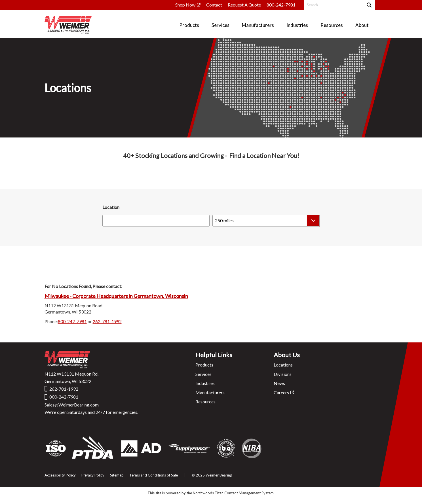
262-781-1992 (107, 321)
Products (204, 365)
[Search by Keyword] (333, 5)
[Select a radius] (266, 221)
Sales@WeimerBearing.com (72, 405)
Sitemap (117, 475)
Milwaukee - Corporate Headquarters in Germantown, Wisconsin (116, 296)
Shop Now (185, 5)
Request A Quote (244, 5)
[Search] (369, 5)
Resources (205, 402)
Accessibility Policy (60, 475)
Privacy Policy (93, 475)
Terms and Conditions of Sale (154, 475)
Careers (281, 392)
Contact (214, 5)
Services (203, 374)
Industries (205, 383)
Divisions (283, 374)
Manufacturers (210, 392)
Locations (283, 365)
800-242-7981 (281, 5)
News (279, 383)
